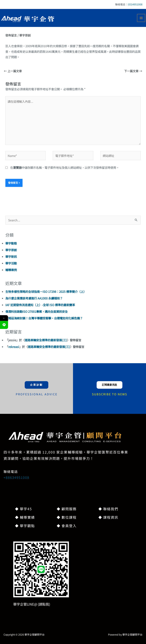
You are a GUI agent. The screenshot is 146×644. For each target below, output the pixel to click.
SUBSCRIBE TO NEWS (110, 394)
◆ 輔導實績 (25, 517)
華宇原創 (25, 35)
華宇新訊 (11, 257)
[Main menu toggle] (141, 18)
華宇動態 (11, 243)
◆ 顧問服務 (67, 509)
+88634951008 (16, 477)
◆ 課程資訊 (108, 517)
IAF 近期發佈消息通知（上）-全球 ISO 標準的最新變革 (40, 305)
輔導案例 (11, 270)
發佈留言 (11, 35)
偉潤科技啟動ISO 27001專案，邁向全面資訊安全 (36, 311)
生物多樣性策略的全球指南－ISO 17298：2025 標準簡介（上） (46, 292)
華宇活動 (11, 263)
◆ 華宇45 (24, 509)
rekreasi (14, 347)
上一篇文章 (13, 71)
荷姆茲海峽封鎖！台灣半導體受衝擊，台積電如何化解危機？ (44, 318)
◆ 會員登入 (67, 526)
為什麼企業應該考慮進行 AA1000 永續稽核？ (34, 298)
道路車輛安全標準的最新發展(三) (46, 340)
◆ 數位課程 (67, 517)
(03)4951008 (135, 4)
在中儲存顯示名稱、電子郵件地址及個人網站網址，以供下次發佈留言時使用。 (65, 168)
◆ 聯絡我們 (108, 509)
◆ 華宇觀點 (25, 526)
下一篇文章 (133, 71)
